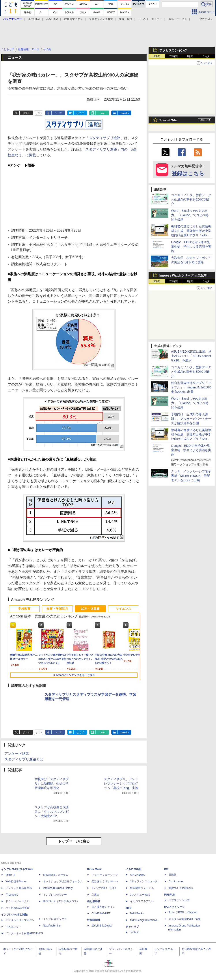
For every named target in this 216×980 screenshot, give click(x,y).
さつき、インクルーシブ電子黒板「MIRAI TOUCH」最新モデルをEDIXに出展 (191, 476)
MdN (128, 908)
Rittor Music (95, 869)
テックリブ (132, 927)
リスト (39, 113)
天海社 (173, 875)
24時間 (173, 56)
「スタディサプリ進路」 (105, 138)
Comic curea (176, 881)
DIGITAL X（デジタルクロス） (61, 901)
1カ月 (207, 56)
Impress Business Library (58, 888)
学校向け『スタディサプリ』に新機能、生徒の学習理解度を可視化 (52, 783)
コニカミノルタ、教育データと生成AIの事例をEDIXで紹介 (191, 199)
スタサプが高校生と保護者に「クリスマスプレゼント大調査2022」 (52, 812)
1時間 (157, 56)
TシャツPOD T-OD (104, 888)
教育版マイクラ (73, 19)
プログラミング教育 (101, 19)
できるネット (13, 927)
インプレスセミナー (55, 895)
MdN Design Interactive (144, 920)
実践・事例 (126, 19)
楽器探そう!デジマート (105, 881)
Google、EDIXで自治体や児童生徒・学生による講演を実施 (191, 246)
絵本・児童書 (90, 609)
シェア (58, 113)
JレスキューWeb (140, 895)
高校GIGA (52, 19)
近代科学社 (94, 920)
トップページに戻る (74, 841)
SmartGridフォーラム (56, 875)
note (102, 113)
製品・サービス (178, 19)
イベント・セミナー (150, 19)
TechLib (135, 932)
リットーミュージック (105, 875)
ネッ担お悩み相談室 (17, 908)
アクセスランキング (173, 50)
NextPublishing (52, 926)
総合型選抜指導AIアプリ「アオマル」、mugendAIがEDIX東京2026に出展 (191, 387)
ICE (166, 869)
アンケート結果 (17, 754)
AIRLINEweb (138, 875)
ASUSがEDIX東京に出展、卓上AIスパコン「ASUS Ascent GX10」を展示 (191, 356)
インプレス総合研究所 (19, 888)
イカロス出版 (134, 869)
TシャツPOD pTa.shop (183, 912)
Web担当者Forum (16, 881)
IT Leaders (12, 895)
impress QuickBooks (181, 888)
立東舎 (95, 895)
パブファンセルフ (179, 900)
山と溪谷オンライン (103, 907)
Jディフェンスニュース (144, 881)
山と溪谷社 (94, 901)
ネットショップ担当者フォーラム (63, 881)
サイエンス (123, 609)
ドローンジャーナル (17, 901)
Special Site (168, 120)
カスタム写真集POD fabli (184, 919)
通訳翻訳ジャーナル (142, 888)
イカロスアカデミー (142, 901)
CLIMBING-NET (101, 913)
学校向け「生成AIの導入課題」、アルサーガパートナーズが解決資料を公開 (191, 419)
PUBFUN (170, 895)
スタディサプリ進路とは (24, 759)
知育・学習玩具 (57, 609)
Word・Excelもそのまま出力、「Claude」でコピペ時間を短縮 (190, 215)
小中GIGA (34, 19)
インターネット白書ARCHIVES (24, 933)
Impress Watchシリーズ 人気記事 (183, 275)
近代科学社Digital (102, 926)
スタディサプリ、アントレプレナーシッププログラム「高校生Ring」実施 (121, 783)
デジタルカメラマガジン (20, 920)
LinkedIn (124, 113)
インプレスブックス (55, 919)
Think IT (10, 875)
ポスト (26, 113)
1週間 (190, 56)
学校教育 (24, 609)
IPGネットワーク (174, 907)
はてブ (80, 113)
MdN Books (137, 913)
